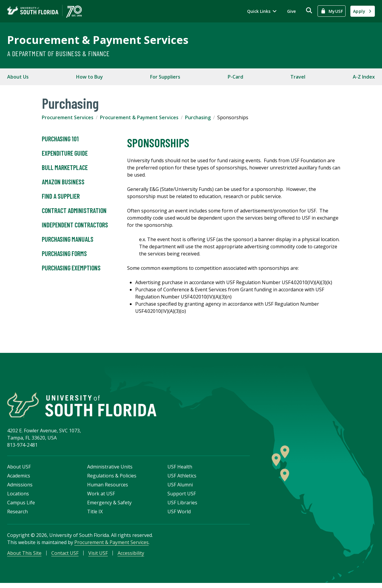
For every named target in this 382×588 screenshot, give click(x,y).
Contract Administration (74, 211)
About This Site (24, 557)
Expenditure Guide (65, 153)
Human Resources (108, 489)
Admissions (20, 489)
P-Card (235, 77)
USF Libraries (182, 506)
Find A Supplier (61, 196)
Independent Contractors (75, 225)
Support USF (182, 497)
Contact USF (65, 557)
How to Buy (90, 77)
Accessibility (131, 557)
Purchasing (198, 117)
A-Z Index (364, 77)
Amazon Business (63, 182)
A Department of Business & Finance (58, 53)
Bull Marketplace (65, 168)
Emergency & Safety (109, 506)
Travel (298, 77)
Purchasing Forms (64, 254)
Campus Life (21, 506)
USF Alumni (180, 489)
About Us (18, 77)
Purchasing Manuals (68, 239)
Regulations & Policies (112, 480)
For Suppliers (165, 77)
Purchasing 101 (60, 139)
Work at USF (101, 497)
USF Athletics (182, 480)
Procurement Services (68, 117)
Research (17, 515)
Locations (18, 497)
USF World (179, 515)
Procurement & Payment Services (98, 40)
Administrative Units (110, 471)
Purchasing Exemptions (71, 268)
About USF (19, 471)
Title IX (95, 515)
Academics (19, 480)
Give (291, 11)
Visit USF (98, 557)
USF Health (180, 471)
